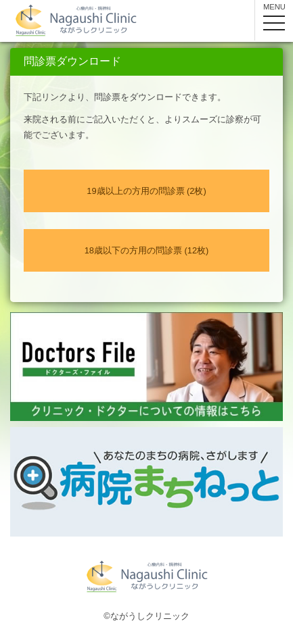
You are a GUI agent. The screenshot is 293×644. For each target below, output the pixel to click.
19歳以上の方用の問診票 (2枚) (146, 191)
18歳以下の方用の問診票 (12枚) (147, 250)
